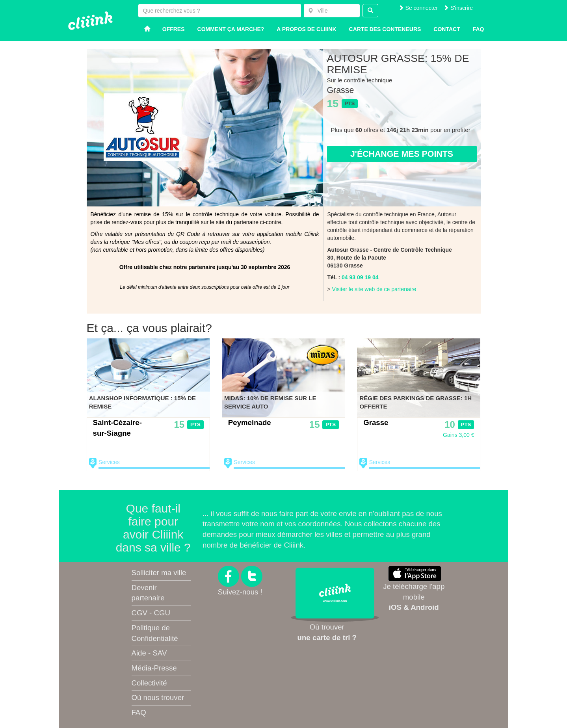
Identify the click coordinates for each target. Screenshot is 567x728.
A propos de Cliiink (306, 29)
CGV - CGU (151, 613)
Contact (447, 29)
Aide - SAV (149, 653)
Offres (174, 29)
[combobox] (332, 11)
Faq (479, 29)
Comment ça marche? (231, 29)
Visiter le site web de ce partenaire (374, 289)
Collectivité (149, 683)
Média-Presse (154, 668)
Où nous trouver (158, 697)
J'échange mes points (402, 154)
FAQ (139, 712)
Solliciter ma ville (159, 573)
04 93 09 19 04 (360, 277)
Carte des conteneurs (385, 29)
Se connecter (418, 8)
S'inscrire (458, 8)
